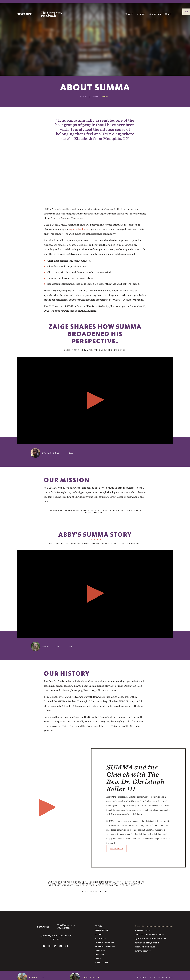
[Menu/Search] (186, 12)
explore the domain (79, 229)
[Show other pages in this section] (106, 97)
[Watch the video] (95, 401)
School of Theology (91, 977)
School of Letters (37, 977)
